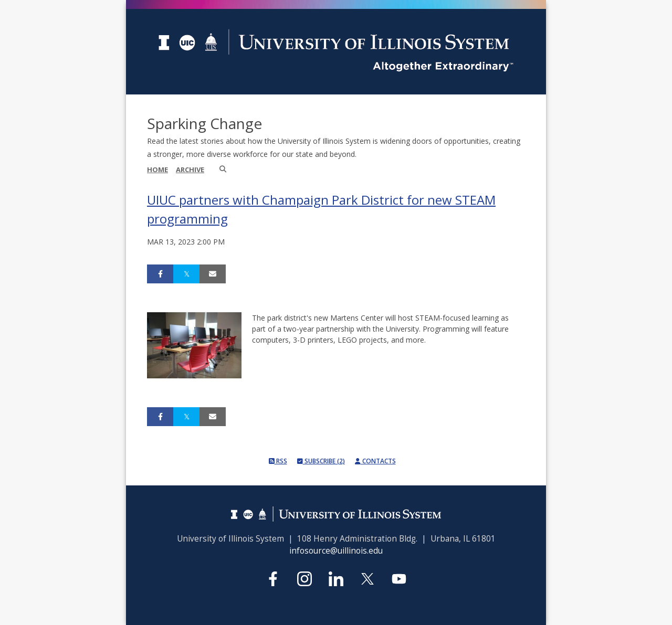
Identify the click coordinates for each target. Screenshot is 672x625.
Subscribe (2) (321, 461)
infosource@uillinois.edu (336, 551)
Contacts (375, 461)
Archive (190, 170)
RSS (278, 461)
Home (157, 170)
